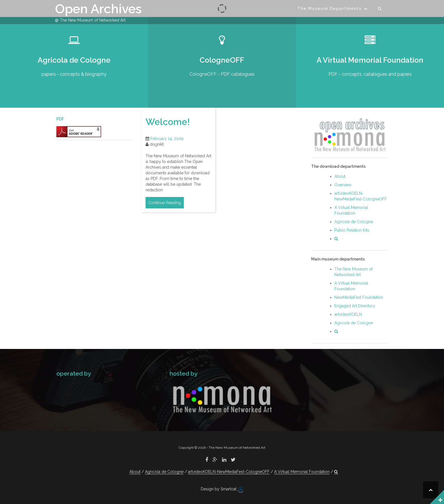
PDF (60, 119)
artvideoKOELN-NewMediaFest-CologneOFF (229, 472)
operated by (74, 373)
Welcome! (168, 122)
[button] (380, 9)
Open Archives (98, 9)
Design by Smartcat (222, 490)
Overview (343, 185)
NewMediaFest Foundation (359, 297)
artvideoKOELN (348, 314)
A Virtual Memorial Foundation (302, 472)
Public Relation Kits (352, 230)
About (340, 176)
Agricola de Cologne (354, 222)
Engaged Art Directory (355, 306)
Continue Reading (165, 203)
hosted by (183, 373)
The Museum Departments (329, 9)
